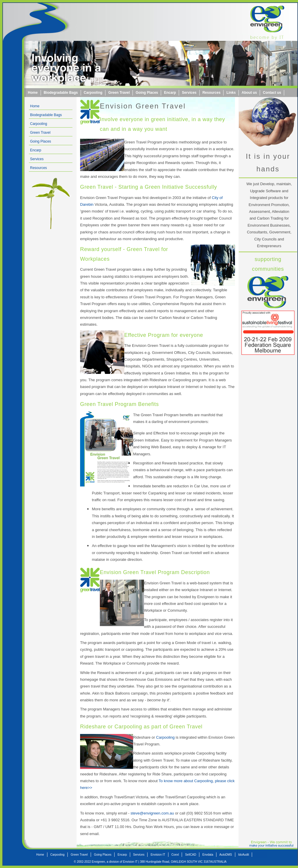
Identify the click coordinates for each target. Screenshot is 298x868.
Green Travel (119, 93)
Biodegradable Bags (61, 93)
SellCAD (191, 855)
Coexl (175, 855)
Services (189, 93)
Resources (211, 93)
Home (33, 93)
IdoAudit (244, 855)
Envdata (208, 855)
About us (249, 93)
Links (231, 93)
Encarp (170, 93)
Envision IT (158, 855)
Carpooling (93, 93)
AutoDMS (226, 855)
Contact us (272, 93)
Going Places (147, 93)
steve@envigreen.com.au (152, 813)
